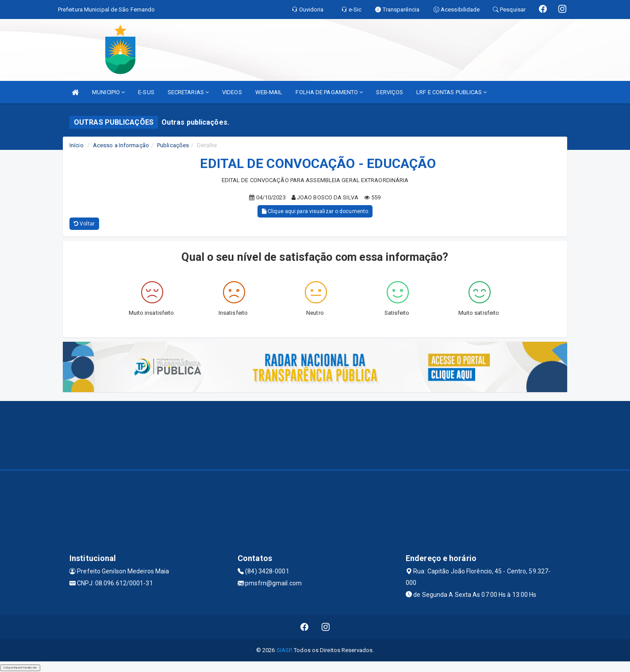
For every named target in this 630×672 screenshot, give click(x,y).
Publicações (173, 145)
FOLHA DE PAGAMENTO (329, 92)
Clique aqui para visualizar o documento (315, 211)
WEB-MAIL (269, 92)
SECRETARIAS (188, 92)
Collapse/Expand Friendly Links (20, 668)
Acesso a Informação (121, 145)
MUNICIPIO (108, 92)
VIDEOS (232, 92)
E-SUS (146, 92)
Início (77, 145)
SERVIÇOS (390, 92)
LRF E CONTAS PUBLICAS (451, 92)
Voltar (84, 224)
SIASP (284, 650)
